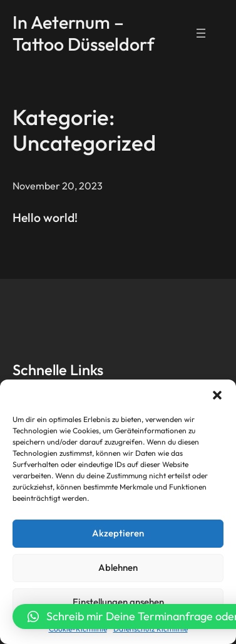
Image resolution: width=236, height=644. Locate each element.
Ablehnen (118, 567)
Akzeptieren (118, 533)
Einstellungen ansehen (118, 602)
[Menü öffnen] (201, 33)
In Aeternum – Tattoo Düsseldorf (84, 33)
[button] (217, 395)
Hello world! (45, 217)
